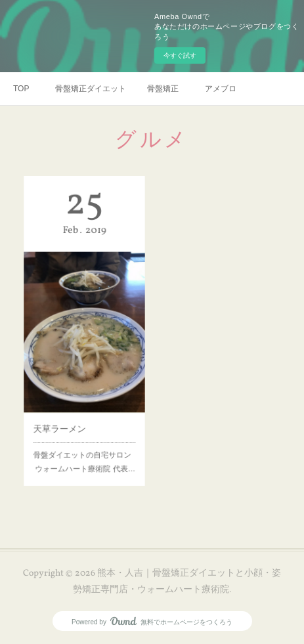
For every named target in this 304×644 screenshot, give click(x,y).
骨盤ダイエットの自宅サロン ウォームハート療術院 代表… (84, 447)
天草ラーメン (63, 418)
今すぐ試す (180, 55)
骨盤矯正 (163, 89)
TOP (21, 89)
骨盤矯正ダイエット (91, 89)
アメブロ (221, 89)
